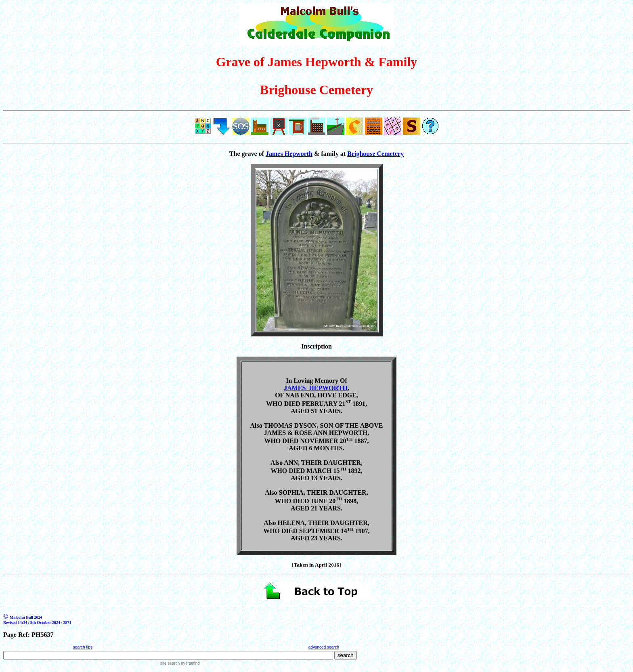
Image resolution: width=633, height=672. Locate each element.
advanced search (324, 647)
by (190, 663)
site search (170, 663)
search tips (83, 647)
